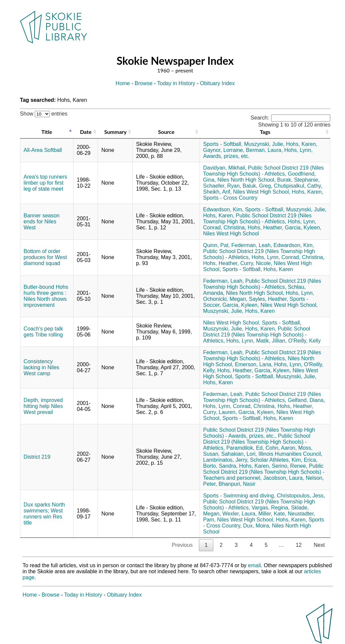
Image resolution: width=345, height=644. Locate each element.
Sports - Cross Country (231, 198)
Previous (182, 545)
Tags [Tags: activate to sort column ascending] (265, 132)
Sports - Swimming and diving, (239, 496)
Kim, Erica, (304, 460)
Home (123, 83)
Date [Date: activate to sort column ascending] (86, 132)
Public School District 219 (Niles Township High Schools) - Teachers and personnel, (264, 472)
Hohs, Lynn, (298, 150)
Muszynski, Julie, (264, 144)
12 (299, 545)
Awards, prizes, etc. (226, 156)
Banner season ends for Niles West (42, 222)
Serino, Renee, (290, 466)
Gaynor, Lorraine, (224, 150)
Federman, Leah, (252, 245)
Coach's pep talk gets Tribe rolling (43, 332)
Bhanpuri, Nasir (237, 484)
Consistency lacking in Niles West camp (42, 367)
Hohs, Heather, (266, 228)
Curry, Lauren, (220, 412)
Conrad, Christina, (225, 228)
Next (319, 545)
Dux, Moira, (257, 526)
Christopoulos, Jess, (301, 496)
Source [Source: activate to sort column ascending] (166, 132)
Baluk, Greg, (258, 186)
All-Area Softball (43, 150)
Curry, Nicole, (256, 263)
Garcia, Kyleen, (303, 228)
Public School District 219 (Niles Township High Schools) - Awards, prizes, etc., (259, 433)
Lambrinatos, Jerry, (226, 460)
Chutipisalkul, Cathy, (298, 186)
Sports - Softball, (223, 144)
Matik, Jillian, (271, 341)
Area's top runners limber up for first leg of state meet (45, 183)
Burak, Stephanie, (298, 180)
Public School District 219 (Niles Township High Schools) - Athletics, (264, 171)
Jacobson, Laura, (284, 478)
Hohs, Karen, (302, 144)
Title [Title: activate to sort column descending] (47, 132)
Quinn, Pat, (217, 245)
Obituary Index (217, 83)
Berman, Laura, (264, 150)
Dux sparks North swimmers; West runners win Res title (44, 514)
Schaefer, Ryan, (222, 186)
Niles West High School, (262, 192)
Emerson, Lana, (254, 364)
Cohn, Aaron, (281, 448)
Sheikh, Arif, (217, 192)
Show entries (44, 114)
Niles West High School (231, 234)
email (254, 565)
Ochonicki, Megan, (225, 299)
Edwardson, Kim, (223, 209)
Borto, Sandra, (220, 466)
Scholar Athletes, (270, 460)
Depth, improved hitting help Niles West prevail (43, 406)
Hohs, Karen (278, 269)
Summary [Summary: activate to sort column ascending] (116, 132)
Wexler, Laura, (240, 514)
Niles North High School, (246, 180)
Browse (144, 83)
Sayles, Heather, (268, 299)
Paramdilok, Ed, (245, 448)
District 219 (37, 457)
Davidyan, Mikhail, (225, 168)
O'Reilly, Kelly (304, 341)
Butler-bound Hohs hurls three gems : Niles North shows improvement (46, 296)
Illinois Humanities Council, (290, 454)
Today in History (176, 83)
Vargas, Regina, (270, 508)
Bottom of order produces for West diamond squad (45, 257)
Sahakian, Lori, (239, 454)
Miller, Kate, (272, 514)
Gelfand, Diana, (306, 400)
